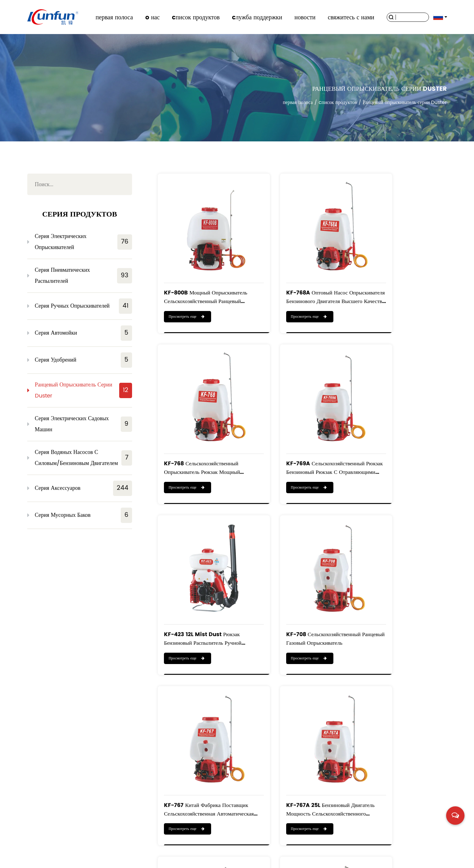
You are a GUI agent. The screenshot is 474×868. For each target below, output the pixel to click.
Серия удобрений (84, 360)
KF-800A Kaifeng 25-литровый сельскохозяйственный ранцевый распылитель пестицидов (195, 720)
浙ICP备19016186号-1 (426, 860)
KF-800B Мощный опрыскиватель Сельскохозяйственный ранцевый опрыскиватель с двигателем (197, 275)
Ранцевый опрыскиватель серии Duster (84, 390)
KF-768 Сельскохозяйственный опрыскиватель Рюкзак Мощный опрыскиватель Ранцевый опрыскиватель (402, 275)
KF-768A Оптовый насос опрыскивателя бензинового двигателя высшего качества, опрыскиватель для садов (300, 275)
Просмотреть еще (187, 294)
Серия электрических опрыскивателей (84, 242)
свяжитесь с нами (351, 17)
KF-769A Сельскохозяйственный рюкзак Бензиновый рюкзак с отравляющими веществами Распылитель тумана (201, 423)
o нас (152, 17)
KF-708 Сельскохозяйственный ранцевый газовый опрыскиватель (402, 423)
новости (305, 17)
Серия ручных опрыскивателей (84, 306)
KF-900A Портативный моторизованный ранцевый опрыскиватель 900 (396, 720)
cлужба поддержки (257, 17)
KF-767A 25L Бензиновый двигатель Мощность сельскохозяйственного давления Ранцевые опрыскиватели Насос (297, 572)
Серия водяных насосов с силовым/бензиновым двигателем (84, 458)
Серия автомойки (84, 333)
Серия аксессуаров (84, 488)
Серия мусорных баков (84, 515)
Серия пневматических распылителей (84, 276)
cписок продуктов (196, 17)
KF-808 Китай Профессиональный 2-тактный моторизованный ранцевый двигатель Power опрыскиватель (301, 720)
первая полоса (114, 17)
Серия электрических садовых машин (84, 424)
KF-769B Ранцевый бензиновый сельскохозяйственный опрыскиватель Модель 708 (398, 572)
